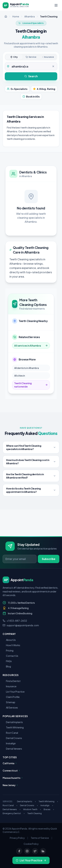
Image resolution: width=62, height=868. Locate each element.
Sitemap (9, 702)
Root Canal (10, 733)
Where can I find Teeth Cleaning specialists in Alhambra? (31, 447)
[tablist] (31, 57)
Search (31, 76)
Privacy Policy (17, 838)
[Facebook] (19, 851)
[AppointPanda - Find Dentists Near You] (16, 5)
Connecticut (11, 771)
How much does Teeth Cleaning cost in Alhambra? (31, 462)
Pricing (8, 650)
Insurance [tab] (48, 57)
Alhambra (30, 16)
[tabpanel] (31, 66)
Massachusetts (13, 778)
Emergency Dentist (14, 813)
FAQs (7, 661)
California (10, 763)
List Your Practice (14, 692)
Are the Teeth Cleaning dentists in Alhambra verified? (31, 476)
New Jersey (10, 785)
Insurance (10, 686)
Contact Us (10, 656)
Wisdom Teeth (32, 809)
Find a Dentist (12, 681)
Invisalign (9, 743)
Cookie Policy (31, 844)
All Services (10, 707)
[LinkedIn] (43, 851)
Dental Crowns (12, 738)
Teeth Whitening (13, 727)
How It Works (11, 645)
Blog (7, 666)
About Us (9, 640)
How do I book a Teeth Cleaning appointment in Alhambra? (31, 490)
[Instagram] (27, 851)
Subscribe (49, 559)
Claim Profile (11, 697)
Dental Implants (13, 722)
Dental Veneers (12, 749)
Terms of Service (40, 838)
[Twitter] (35, 851)
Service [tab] (31, 57)
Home (16, 16)
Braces (49, 809)
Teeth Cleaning (34, 813)
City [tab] (14, 57)
